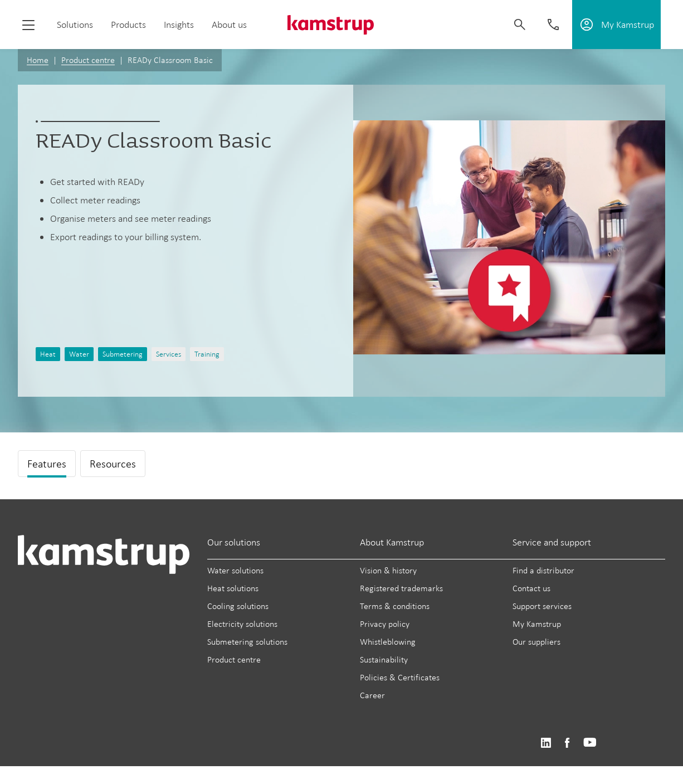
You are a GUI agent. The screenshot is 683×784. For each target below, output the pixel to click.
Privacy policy (385, 624)
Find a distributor (543, 570)
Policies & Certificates (400, 677)
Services (169, 354)
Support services (542, 606)
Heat (48, 354)
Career (372, 695)
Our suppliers (536, 642)
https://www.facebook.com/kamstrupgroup (567, 743)
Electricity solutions (242, 624)
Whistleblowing (388, 642)
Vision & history (388, 570)
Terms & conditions (395, 606)
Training (207, 354)
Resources (113, 464)
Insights (179, 25)
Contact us (531, 588)
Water (79, 354)
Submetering (123, 354)
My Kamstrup (537, 624)
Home (38, 60)
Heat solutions (233, 588)
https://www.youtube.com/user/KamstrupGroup (590, 743)
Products (128, 25)
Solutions (75, 25)
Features (47, 464)
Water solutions (235, 570)
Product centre (88, 60)
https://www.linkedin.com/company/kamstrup (546, 743)
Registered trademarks (401, 588)
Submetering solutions (247, 642)
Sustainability (384, 659)
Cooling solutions (238, 606)
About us (229, 25)
